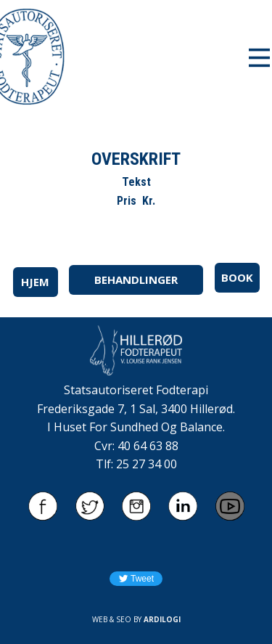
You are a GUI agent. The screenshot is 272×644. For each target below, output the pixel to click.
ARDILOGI (162, 619)
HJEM (35, 282)
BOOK (237, 277)
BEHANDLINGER (136, 280)
